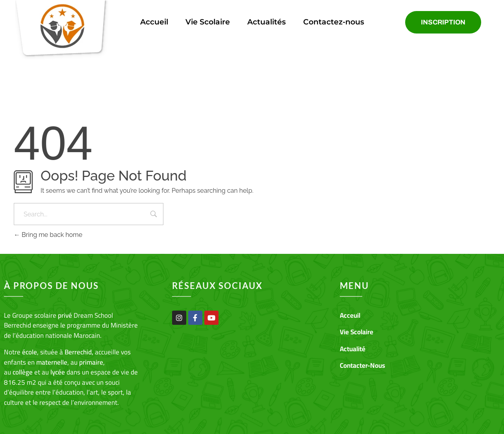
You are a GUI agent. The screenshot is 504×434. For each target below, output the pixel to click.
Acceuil (350, 315)
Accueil (154, 22)
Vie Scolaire (208, 22)
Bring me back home (48, 235)
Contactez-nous (334, 22)
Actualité (353, 349)
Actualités (267, 22)
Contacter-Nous (362, 365)
